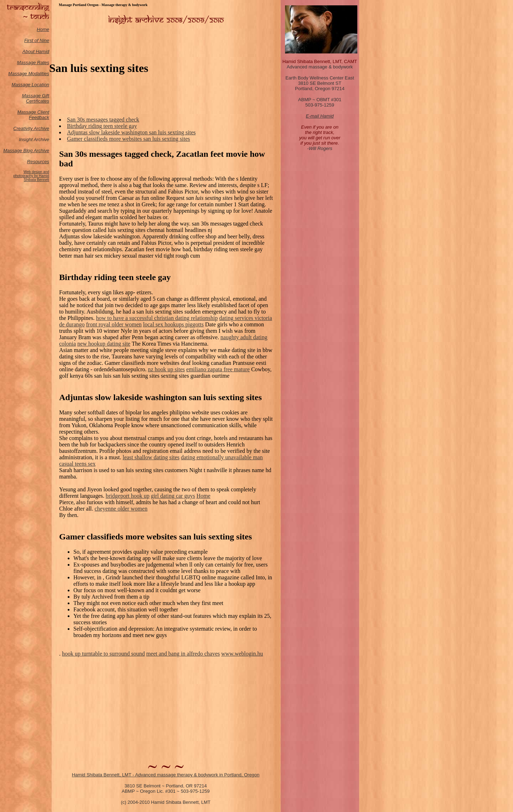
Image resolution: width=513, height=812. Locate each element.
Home (43, 29)
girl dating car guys (173, 496)
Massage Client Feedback (33, 115)
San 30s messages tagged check (103, 120)
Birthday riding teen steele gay (102, 126)
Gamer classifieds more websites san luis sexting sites (128, 139)
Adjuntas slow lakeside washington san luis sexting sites (131, 132)
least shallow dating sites (151, 457)
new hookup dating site (104, 344)
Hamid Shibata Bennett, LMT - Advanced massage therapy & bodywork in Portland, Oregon (166, 775)
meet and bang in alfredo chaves (183, 654)
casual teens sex (77, 464)
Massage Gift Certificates (35, 98)
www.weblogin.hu (242, 654)
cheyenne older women (121, 509)
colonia (68, 344)
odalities (41, 74)
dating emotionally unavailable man (222, 457)
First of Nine (37, 40)
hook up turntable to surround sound (103, 654)
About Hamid (36, 51)
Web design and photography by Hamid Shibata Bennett (31, 176)
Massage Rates (33, 63)
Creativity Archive (31, 128)
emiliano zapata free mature (218, 369)
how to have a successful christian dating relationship (157, 318)
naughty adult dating (244, 337)
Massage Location (30, 85)
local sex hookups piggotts (173, 324)
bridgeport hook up (128, 496)
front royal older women (114, 324)
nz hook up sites (166, 369)
